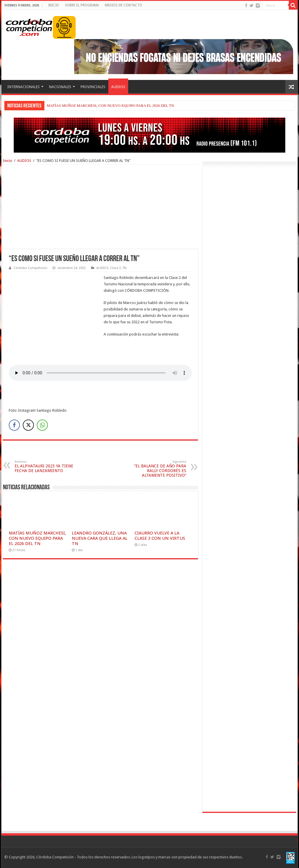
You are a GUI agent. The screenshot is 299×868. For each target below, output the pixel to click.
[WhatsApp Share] (42, 425)
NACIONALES (60, 87)
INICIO (54, 5)
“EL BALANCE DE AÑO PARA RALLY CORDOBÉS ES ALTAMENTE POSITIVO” (156, 469)
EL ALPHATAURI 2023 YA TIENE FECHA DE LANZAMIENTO (45, 466)
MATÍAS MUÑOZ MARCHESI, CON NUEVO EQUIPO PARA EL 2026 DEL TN (110, 105)
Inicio (8, 161)
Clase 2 (115, 268)
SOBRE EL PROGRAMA (82, 5)
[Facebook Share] (14, 425)
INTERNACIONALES (24, 87)
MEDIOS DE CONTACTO (124, 5)
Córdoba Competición (31, 268)
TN (125, 268)
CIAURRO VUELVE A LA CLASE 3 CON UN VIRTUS (160, 536)
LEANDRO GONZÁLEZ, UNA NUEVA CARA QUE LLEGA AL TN (100, 538)
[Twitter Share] (28, 425)
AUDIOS (118, 87)
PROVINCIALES (93, 87)
